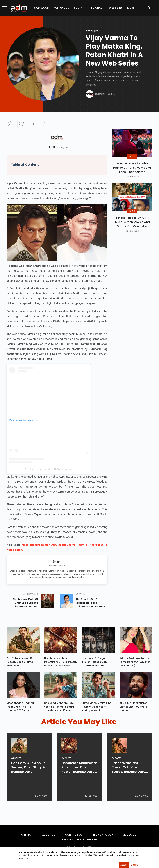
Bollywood (41, 8)
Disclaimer (130, 836)
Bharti (50, 147)
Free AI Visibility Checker (80, 841)
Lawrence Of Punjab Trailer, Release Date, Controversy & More (95, 663)
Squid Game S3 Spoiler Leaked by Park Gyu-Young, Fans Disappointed (132, 168)
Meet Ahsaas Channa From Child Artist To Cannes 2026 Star (20, 708)
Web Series (116, 8)
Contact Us (74, 836)
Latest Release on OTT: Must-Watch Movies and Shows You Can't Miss (132, 222)
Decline (135, 865)
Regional (96, 8)
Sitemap (27, 836)
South (78, 8)
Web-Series (92, 31)
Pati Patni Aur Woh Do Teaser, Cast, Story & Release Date (20, 663)
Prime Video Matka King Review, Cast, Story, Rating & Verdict (97, 708)
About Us (49, 836)
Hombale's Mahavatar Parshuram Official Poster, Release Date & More (61, 663)
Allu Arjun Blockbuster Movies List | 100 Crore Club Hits (133, 708)
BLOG (132, 157)
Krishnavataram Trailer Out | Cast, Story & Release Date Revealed (129, 777)
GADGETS (16, 768)
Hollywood (61, 8)
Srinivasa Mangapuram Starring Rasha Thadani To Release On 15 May (59, 708)
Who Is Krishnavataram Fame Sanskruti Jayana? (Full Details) (135, 663)
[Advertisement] (12, 64)
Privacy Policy (102, 836)
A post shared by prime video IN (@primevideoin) (49, 469)
